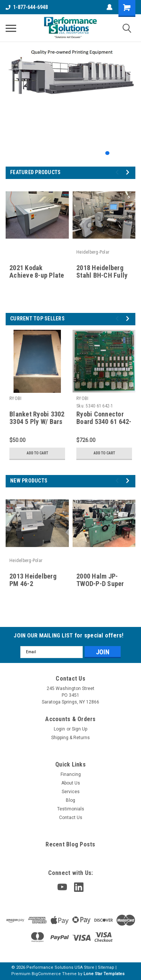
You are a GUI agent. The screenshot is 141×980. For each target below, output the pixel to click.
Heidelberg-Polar (93, 252)
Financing (71, 774)
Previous (118, 172)
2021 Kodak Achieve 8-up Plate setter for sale (37, 276)
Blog (70, 800)
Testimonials (71, 809)
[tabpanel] (70, 76)
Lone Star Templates (104, 974)
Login (59, 729)
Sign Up (80, 729)
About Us (71, 783)
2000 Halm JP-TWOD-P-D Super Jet (100, 584)
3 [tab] (122, 153)
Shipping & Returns (70, 738)
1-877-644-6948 (27, 7)
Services (71, 792)
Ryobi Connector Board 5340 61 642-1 (104, 422)
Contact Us (71, 818)
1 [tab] (107, 153)
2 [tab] (115, 153)
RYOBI (15, 398)
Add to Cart (37, 453)
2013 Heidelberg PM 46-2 (33, 580)
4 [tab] (130, 153)
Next (129, 172)
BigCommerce (46, 974)
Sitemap (106, 967)
